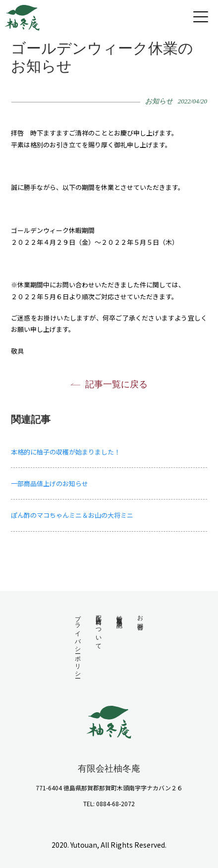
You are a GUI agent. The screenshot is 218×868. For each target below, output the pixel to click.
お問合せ (140, 620)
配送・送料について (99, 629)
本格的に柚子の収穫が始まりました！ (66, 452)
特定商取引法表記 (119, 615)
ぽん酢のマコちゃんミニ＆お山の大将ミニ (75, 515)
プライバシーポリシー (78, 643)
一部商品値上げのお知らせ (50, 483)
